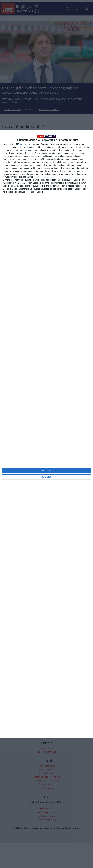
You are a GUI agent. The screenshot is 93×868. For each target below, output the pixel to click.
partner (23, 144)
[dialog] (46, 434)
